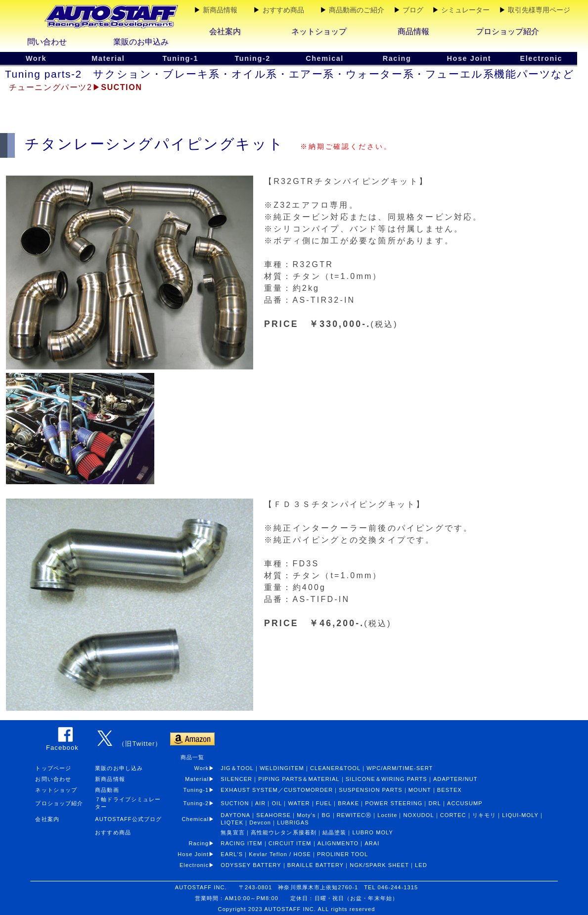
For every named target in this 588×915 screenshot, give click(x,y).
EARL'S (232, 854)
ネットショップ (319, 31)
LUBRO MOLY (373, 832)
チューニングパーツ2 (51, 87)
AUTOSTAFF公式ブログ (128, 819)
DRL (435, 803)
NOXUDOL (419, 815)
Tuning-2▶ (202, 803)
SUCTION (235, 803)
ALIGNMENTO (338, 843)
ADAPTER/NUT (455, 779)
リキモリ (484, 815)
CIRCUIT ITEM (290, 843)
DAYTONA (235, 815)
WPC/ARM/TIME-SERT (400, 768)
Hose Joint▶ (199, 854)
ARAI (372, 843)
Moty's (306, 815)
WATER (299, 803)
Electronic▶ (200, 865)
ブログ (413, 10)
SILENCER (236, 779)
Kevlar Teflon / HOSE (280, 854)
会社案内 (225, 31)
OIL (277, 803)
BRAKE (348, 803)
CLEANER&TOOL (335, 768)
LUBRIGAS (293, 823)
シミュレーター (465, 10)
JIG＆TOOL (237, 768)
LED (421, 865)
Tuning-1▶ (202, 790)
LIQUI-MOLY (520, 815)
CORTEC (453, 815)
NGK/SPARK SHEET (379, 865)
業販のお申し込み (119, 768)
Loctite (387, 815)
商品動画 (107, 790)
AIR (261, 803)
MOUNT (420, 790)
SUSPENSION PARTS (370, 790)
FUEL (324, 803)
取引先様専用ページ (539, 10)
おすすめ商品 (283, 10)
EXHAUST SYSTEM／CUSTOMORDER (277, 790)
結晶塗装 (334, 832)
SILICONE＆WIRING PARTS (386, 779)
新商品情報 (220, 10)
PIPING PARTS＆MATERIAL (299, 779)
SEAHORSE (273, 815)
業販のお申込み (141, 42)
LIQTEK (232, 823)
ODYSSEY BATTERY (251, 865)
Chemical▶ (202, 819)
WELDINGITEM (282, 768)
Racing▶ (204, 843)
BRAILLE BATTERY (316, 865)
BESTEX (450, 790)
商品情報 (413, 31)
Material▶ (203, 779)
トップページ (53, 768)
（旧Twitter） (140, 744)
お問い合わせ (53, 779)
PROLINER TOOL (342, 854)
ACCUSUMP (465, 803)
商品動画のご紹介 (357, 10)
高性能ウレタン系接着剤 (284, 832)
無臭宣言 (232, 832)
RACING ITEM (241, 843)
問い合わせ (47, 42)
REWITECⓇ (354, 815)
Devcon (260, 823)
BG (326, 815)
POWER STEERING (394, 803)
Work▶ (204, 768)
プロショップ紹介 (507, 31)
